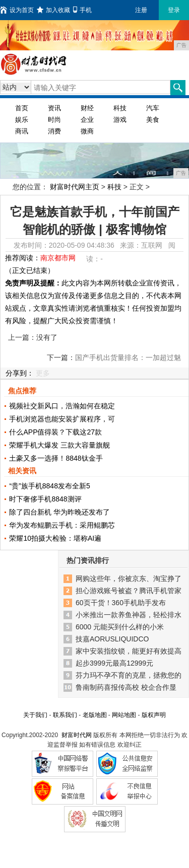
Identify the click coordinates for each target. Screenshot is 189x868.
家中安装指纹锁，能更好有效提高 (129, 651)
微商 (87, 131)
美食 (153, 120)
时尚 (54, 120)
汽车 (153, 108)
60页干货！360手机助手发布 (121, 603)
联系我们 (65, 715)
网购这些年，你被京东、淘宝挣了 (129, 578)
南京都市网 (58, 258)
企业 (87, 120)
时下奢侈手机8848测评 (45, 499)
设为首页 (17, 10)
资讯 (54, 108)
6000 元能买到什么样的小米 (120, 627)
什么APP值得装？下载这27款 (55, 432)
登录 (174, 10)
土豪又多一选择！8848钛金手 (56, 458)
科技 (120, 108)
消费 (54, 131)
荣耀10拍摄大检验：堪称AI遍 (55, 538)
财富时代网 (77, 735)
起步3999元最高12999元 (114, 663)
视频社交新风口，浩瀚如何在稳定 (62, 406)
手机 (82, 10)
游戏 (120, 120)
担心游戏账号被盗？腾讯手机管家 (129, 591)
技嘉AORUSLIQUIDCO (112, 639)
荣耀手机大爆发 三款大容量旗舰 (59, 445)
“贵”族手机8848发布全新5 (49, 486)
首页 (22, 108)
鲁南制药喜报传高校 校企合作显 (126, 687)
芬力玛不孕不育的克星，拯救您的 (129, 675)
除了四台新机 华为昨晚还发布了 (59, 512)
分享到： (20, 373)
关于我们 (35, 715)
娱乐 (22, 120)
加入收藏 (53, 10)
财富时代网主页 (75, 187)
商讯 (22, 131)
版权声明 (154, 715)
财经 (87, 108)
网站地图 (124, 715)
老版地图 (95, 715)
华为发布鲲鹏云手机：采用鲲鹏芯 (62, 525)
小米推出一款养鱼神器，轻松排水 (129, 615)
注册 (141, 10)
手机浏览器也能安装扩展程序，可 (62, 419)
